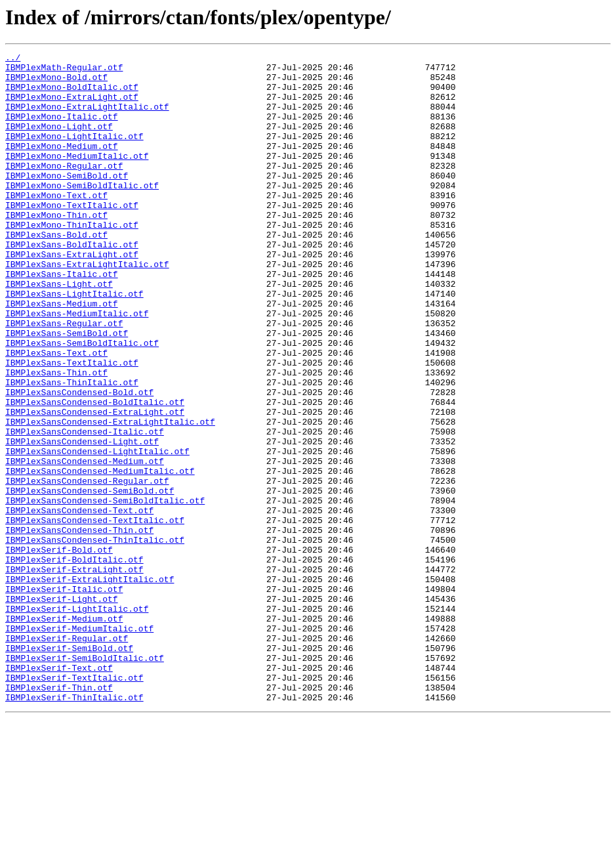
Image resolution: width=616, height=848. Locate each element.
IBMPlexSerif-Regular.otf (67, 756)
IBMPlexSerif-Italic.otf (64, 697)
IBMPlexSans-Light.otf (59, 331)
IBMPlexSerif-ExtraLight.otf (74, 673)
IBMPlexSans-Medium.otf (62, 354)
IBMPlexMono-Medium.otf (62, 165)
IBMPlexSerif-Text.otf (59, 792)
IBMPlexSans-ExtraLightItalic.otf (87, 307)
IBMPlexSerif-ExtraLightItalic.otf (90, 685)
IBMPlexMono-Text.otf (56, 224)
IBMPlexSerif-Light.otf (62, 709)
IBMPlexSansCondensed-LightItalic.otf (97, 532)
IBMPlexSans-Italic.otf (62, 319)
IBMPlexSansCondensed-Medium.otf (85, 543)
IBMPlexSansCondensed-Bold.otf (79, 461)
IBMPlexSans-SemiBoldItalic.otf (82, 402)
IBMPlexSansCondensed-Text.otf (79, 603)
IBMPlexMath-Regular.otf (64, 71)
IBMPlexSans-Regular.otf (64, 378)
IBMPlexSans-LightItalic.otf (74, 343)
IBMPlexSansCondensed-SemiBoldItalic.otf (105, 591)
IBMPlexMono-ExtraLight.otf (72, 106)
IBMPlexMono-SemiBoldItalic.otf (82, 213)
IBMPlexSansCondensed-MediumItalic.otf (100, 555)
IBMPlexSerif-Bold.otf (59, 650)
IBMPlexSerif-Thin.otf (59, 815)
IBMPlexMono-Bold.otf (56, 83)
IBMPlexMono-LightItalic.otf (74, 154)
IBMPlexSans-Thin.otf (56, 437)
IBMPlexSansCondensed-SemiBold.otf (90, 579)
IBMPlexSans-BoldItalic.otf (72, 284)
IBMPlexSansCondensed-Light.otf (82, 520)
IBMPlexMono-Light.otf (59, 142)
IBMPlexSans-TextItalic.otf (72, 425)
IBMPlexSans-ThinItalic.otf (72, 449)
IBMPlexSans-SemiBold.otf (67, 390)
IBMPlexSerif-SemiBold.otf (69, 768)
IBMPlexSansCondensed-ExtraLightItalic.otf (110, 496)
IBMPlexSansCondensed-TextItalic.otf (95, 614)
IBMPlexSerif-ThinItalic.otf (74, 827)
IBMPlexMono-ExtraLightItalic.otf (87, 118)
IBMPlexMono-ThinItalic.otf (72, 260)
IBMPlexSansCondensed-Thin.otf (79, 626)
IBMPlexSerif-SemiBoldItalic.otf (85, 780)
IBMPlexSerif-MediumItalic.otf (79, 744)
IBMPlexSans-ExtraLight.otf (72, 295)
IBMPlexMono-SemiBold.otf (67, 201)
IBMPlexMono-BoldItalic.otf (72, 95)
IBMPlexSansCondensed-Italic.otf (85, 508)
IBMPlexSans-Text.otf (56, 413)
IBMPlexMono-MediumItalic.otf (77, 177)
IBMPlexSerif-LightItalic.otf (77, 721)
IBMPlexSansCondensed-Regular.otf (87, 567)
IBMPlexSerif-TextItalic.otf (74, 803)
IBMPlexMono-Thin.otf (56, 248)
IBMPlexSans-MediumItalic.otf (77, 366)
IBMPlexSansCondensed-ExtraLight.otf (95, 484)
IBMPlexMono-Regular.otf (64, 189)
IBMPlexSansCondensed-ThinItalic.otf (95, 638)
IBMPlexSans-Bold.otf (56, 272)
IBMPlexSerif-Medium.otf (64, 732)
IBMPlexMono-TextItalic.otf (72, 236)
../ (13, 59)
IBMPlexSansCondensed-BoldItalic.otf (95, 473)
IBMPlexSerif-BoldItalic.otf (74, 662)
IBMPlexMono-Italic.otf (62, 130)
